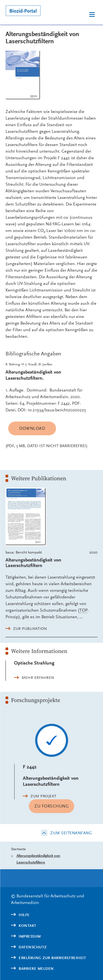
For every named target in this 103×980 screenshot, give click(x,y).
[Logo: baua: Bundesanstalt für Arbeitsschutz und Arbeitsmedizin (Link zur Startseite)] (27, 12)
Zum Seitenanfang (71, 833)
